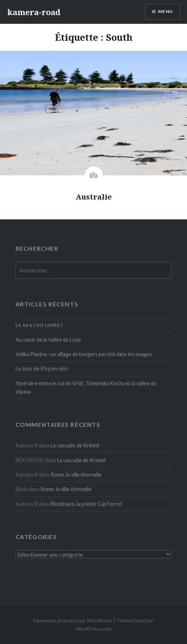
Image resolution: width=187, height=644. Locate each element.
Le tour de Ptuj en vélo (42, 369)
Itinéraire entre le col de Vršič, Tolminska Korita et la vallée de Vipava (86, 387)
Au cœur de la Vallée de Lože (48, 340)
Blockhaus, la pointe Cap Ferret (86, 504)
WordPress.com (94, 629)
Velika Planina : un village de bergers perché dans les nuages (84, 354)
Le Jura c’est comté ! (39, 325)
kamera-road (34, 12)
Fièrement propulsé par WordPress (73, 620)
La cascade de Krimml (75, 445)
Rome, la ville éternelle (76, 475)
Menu (165, 11)
